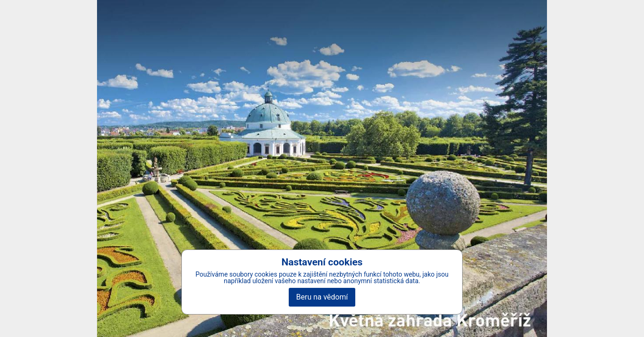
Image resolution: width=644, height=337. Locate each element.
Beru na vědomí (322, 297)
